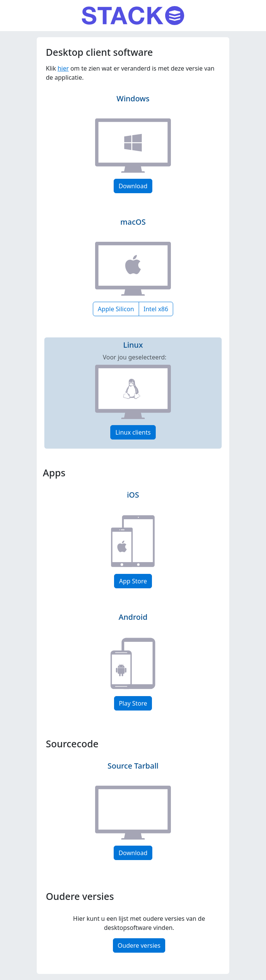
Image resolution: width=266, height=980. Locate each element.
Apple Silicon (116, 309)
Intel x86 (156, 309)
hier (63, 68)
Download (133, 186)
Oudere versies (139, 945)
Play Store (133, 703)
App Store (133, 581)
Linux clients (133, 432)
